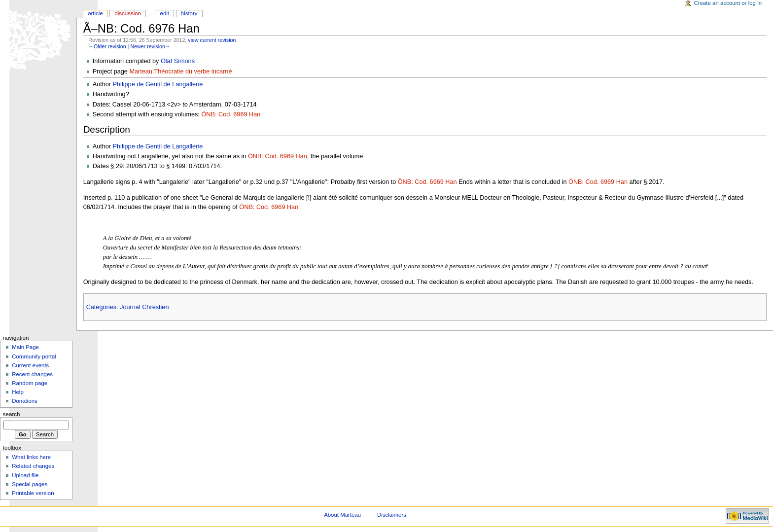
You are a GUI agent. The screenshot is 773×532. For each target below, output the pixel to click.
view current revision (212, 40)
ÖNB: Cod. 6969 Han (231, 114)
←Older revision (107, 46)
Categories (101, 307)
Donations (25, 401)
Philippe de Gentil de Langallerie (158, 84)
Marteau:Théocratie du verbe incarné (180, 71)
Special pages (30, 484)
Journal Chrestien (144, 307)
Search (12, 414)
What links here (31, 457)
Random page (30, 383)
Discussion (127, 13)
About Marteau (342, 515)
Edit (165, 13)
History (189, 13)
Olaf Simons (178, 61)
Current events (30, 365)
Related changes (33, 466)
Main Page (25, 347)
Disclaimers (392, 515)
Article (95, 13)
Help (18, 392)
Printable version (33, 493)
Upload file (25, 475)
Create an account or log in (728, 3)
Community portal (34, 356)
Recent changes (32, 374)
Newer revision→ (150, 46)
